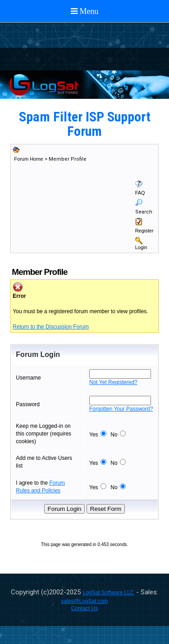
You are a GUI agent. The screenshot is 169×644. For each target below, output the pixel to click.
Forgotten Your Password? (121, 409)
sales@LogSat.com (84, 601)
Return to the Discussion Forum (51, 327)
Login (141, 247)
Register (144, 231)
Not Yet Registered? (113, 382)
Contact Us (84, 608)
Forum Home (28, 159)
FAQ (140, 193)
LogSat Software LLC (108, 593)
